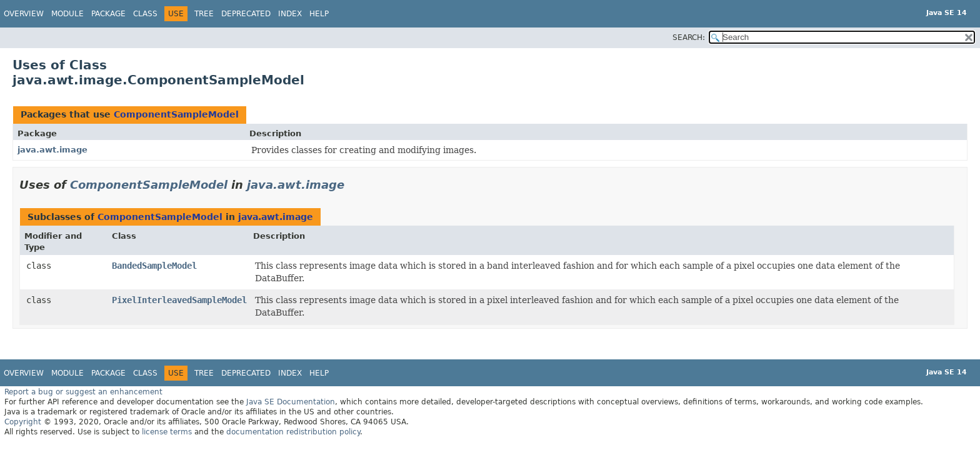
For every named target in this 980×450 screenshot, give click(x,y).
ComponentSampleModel (176, 114)
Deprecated (246, 14)
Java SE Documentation (291, 402)
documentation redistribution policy (293, 432)
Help (319, 14)
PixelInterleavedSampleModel (179, 300)
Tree (204, 14)
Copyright (23, 422)
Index (290, 14)
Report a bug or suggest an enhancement (83, 392)
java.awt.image (52, 150)
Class (145, 14)
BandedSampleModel (154, 266)
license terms (167, 432)
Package (108, 14)
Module (67, 14)
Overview (24, 14)
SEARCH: (689, 37)
